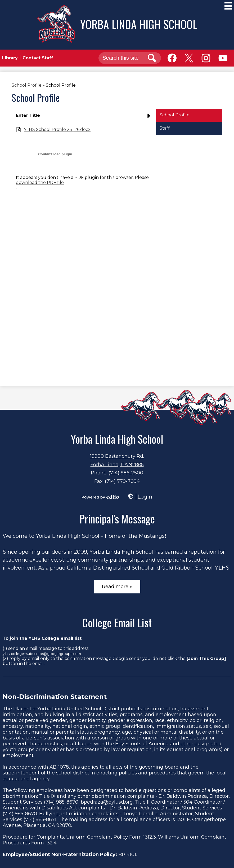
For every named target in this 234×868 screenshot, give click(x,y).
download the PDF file (40, 182)
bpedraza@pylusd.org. (107, 802)
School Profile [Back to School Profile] (27, 85)
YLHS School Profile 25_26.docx (57, 129)
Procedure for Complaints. (34, 837)
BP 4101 (127, 854)
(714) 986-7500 (126, 473)
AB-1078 (59, 767)
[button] (84, 118)
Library (10, 58)
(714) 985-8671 (40, 819)
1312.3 (150, 837)
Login (139, 497)
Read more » (117, 587)
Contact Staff (38, 58)
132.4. (51, 843)
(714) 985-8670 (61, 802)
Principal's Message (117, 519)
